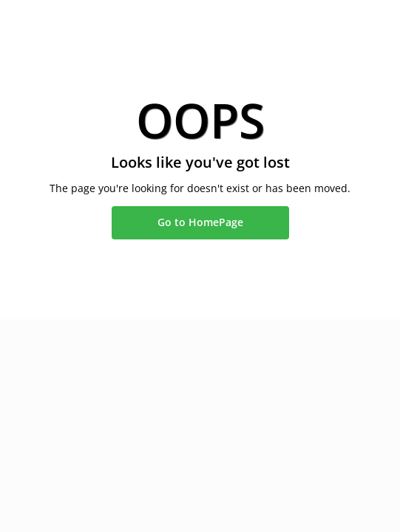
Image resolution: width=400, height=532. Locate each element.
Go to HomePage (200, 222)
